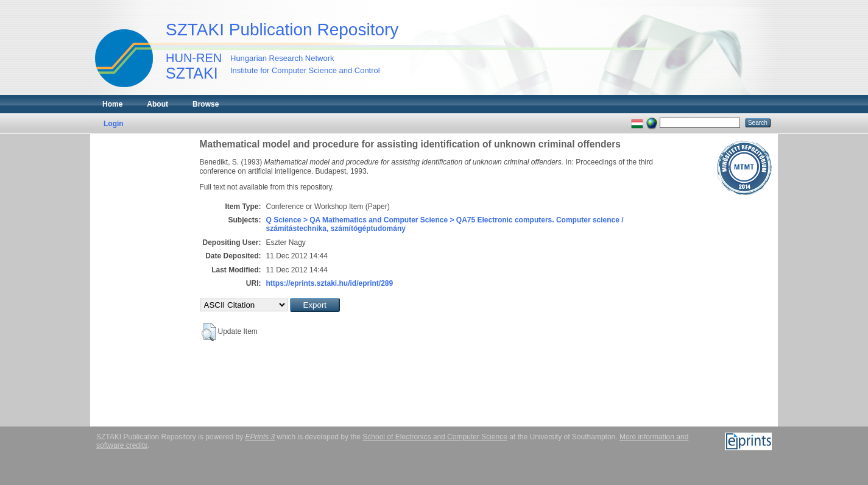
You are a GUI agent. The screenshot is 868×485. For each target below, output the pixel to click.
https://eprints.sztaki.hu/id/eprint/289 (330, 283)
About (157, 104)
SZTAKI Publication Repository (282, 30)
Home (112, 104)
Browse (206, 104)
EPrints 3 (260, 437)
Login (114, 124)
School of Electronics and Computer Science (435, 437)
